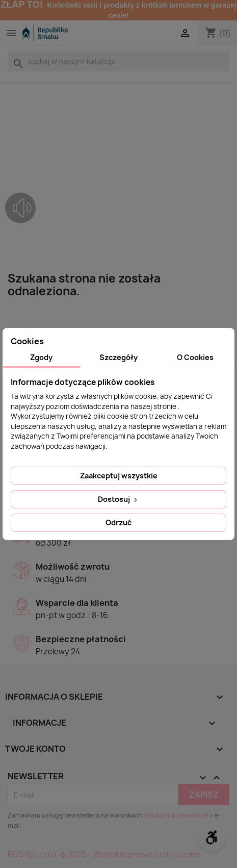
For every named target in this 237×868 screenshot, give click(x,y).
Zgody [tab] (41, 357)
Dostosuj (118, 499)
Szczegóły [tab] (118, 357)
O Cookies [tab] (195, 357)
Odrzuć (118, 522)
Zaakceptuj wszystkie (119, 476)
